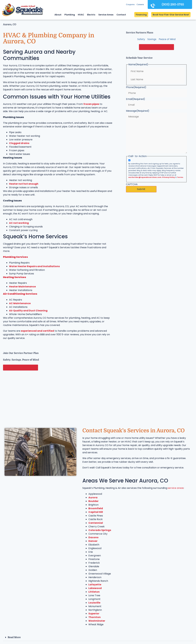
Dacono (93, 537)
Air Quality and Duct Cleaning (28, 311)
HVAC (81, 15)
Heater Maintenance (22, 287)
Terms (180, 177)
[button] (171, 15)
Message (138, 111)
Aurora (93, 498)
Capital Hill (96, 512)
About (58, 15)
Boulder (93, 501)
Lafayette (95, 585)
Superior (94, 614)
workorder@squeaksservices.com (145, 177)
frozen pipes (91, 104)
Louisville (94, 603)
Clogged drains (19, 143)
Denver (93, 541)
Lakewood (95, 588)
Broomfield (96, 508)
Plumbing (70, 15)
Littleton (94, 592)
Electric (91, 15)
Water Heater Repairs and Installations (34, 266)
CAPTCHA (132, 184)
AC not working (19, 223)
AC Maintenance (20, 303)
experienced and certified (37, 331)
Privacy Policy (169, 177)
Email (135, 99)
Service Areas (106, 15)
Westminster (97, 621)
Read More (14, 637)
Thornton (95, 617)
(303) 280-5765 (173, 4)
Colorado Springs (100, 530)
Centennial (96, 523)
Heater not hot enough (24, 184)
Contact (121, 15)
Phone (136, 87)
